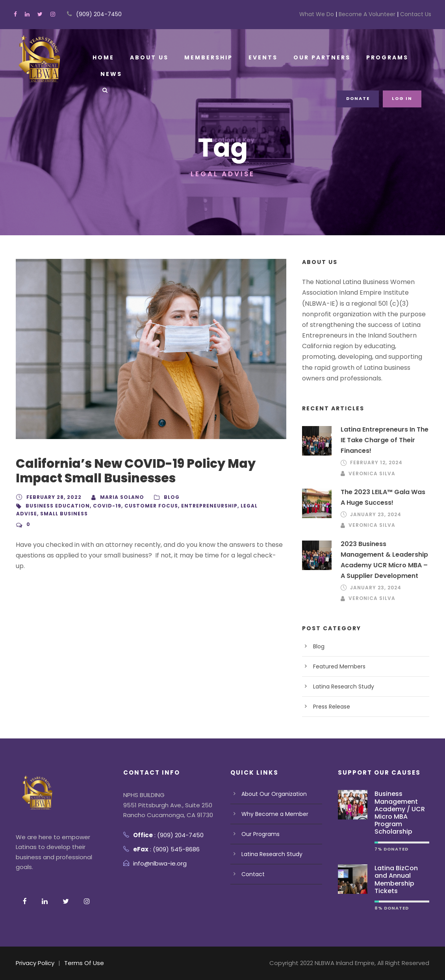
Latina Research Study (344, 687)
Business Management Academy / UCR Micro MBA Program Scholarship (400, 813)
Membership (206, 57)
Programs (381, 57)
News (111, 74)
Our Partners (317, 57)
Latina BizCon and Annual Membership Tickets (396, 879)
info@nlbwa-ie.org (160, 863)
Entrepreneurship (195, 506)
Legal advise (243, 506)
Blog (164, 497)
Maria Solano (117, 497)
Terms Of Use (85, 963)
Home (103, 57)
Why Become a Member (274, 814)
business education (55, 506)
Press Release (332, 707)
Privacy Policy (36, 963)
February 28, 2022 (52, 497)
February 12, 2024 (375, 462)
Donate (360, 98)
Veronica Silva (371, 473)
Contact (253, 874)
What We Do (319, 14)
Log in (403, 98)
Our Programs (261, 834)
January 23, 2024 (375, 514)
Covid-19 (100, 506)
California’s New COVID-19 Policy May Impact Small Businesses (134, 471)
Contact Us (415, 14)
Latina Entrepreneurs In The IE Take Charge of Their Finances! (384, 440)
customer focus (141, 506)
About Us (148, 57)
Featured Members (339, 666)
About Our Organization (274, 794)
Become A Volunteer (368, 14)
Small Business (38, 514)
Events (260, 57)
